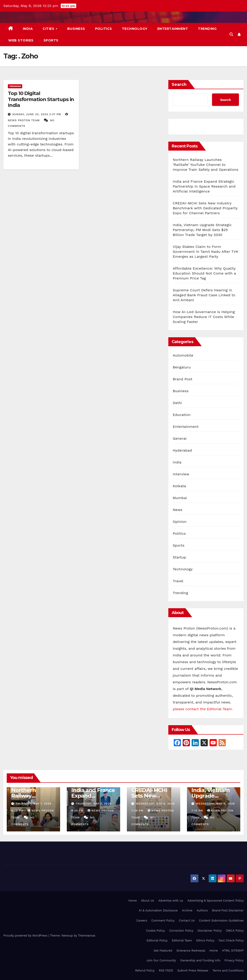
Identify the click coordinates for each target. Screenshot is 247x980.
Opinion (180, 522)
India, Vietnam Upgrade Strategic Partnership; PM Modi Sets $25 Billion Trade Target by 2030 (202, 230)
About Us (147, 901)
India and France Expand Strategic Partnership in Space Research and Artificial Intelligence (204, 186)
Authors (202, 910)
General (180, 438)
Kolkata (179, 486)
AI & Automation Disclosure (158, 910)
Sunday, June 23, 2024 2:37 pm (37, 114)
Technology (135, 29)
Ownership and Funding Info (200, 960)
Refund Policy (145, 970)
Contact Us (187, 921)
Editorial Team (182, 940)
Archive (187, 910)
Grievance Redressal (191, 951)
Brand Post (183, 379)
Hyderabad (182, 450)
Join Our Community (161, 960)
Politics (104, 29)
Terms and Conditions (228, 970)
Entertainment (173, 29)
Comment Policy (163, 921)
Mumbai (180, 498)
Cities (49, 29)
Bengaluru (182, 367)
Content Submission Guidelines (221, 921)
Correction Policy (181, 931)
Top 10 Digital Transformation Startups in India (41, 99)
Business (76, 29)
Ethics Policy (205, 940)
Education (182, 415)
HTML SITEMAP (233, 951)
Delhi (177, 403)
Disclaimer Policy (210, 931)
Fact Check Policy (231, 940)
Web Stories (21, 40)
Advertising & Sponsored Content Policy (216, 901)
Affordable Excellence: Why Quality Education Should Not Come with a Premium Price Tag (204, 273)
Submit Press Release (193, 970)
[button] (231, 34)
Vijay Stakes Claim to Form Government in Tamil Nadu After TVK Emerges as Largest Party (206, 252)
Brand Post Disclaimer (228, 910)
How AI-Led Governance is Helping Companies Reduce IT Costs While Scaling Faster (204, 317)
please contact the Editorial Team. (203, 709)
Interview (181, 474)
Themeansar (87, 936)
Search (179, 84)
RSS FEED (166, 970)
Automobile (183, 355)
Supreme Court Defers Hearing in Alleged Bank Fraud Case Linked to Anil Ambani (204, 295)
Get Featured (163, 951)
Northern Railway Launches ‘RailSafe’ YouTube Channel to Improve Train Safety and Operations (206, 165)
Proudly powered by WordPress (26, 936)
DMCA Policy (235, 931)
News (178, 510)
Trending (207, 29)
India (28, 29)
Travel (178, 581)
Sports (51, 40)
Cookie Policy (156, 931)
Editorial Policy (157, 940)
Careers (142, 921)
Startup (180, 557)
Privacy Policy (234, 960)
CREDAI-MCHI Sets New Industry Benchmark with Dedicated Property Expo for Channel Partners (205, 208)
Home (133, 901)
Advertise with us (171, 901)
